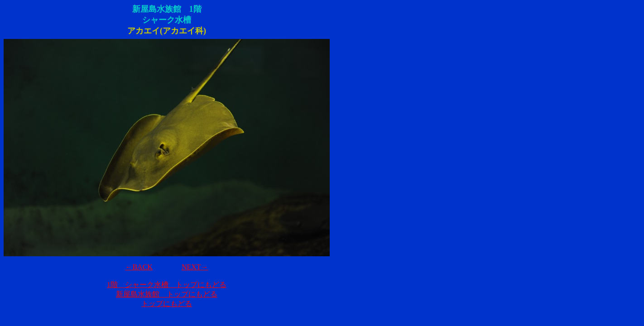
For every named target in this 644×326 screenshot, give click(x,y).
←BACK (139, 267)
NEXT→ (195, 267)
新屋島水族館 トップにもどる (167, 294)
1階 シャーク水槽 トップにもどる (167, 285)
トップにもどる (167, 304)
